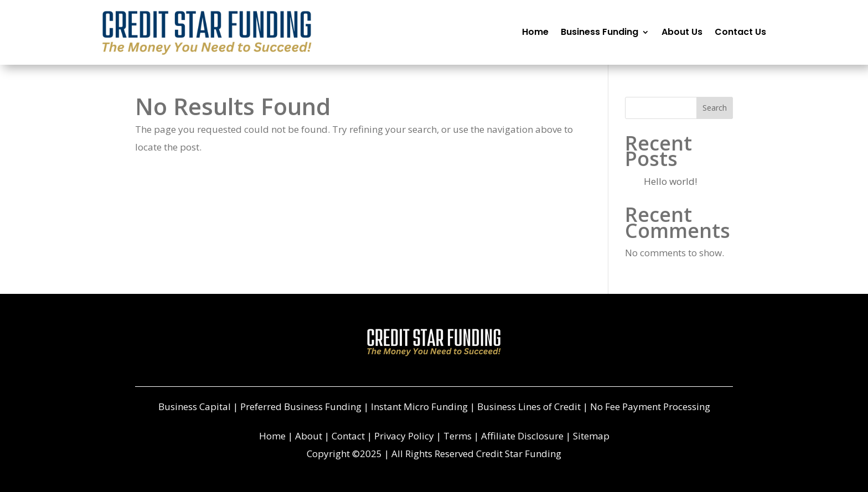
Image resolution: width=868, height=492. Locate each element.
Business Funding (600, 32)
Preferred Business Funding (301, 406)
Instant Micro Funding (419, 406)
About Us (682, 32)
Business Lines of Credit (529, 406)
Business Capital (195, 406)
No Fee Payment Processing (650, 406)
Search (715, 108)
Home (535, 32)
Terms (458, 436)
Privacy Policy (404, 436)
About (309, 436)
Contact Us (740, 32)
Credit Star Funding (519, 454)
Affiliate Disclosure (522, 436)
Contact (348, 436)
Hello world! (670, 181)
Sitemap (591, 436)
